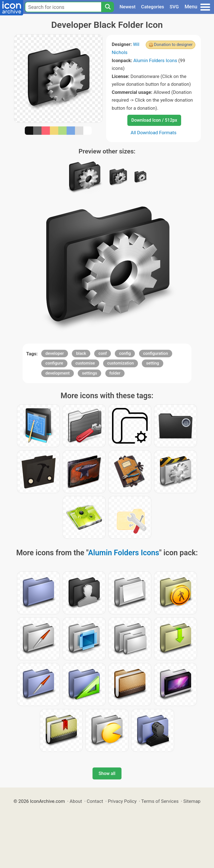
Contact (95, 801)
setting (152, 363)
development (58, 373)
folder (115, 373)
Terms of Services (160, 801)
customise (85, 363)
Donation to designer (173, 45)
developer (55, 353)
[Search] (108, 7)
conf (103, 353)
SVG (174, 7)
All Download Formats (154, 133)
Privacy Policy (122, 801)
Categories (153, 7)
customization (121, 363)
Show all (107, 773)
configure (54, 363)
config (125, 353)
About (76, 801)
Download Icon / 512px (154, 120)
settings (89, 373)
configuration (156, 353)
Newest (127, 7)
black (81, 353)
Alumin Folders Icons (155, 60)
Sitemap (192, 801)
